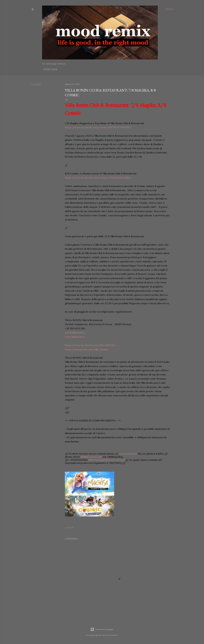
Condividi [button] (36, 84)
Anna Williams (111, 635)
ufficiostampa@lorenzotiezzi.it (106, 460)
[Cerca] (169, 9)
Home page (50, 69)
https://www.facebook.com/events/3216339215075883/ (98, 178)
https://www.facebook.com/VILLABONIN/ (91, 345)
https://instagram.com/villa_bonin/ (87, 349)
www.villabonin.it (75, 337)
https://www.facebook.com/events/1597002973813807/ (98, 127)
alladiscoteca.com (91, 457)
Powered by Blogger (102, 629)
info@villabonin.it (75, 333)
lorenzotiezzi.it (128, 454)
